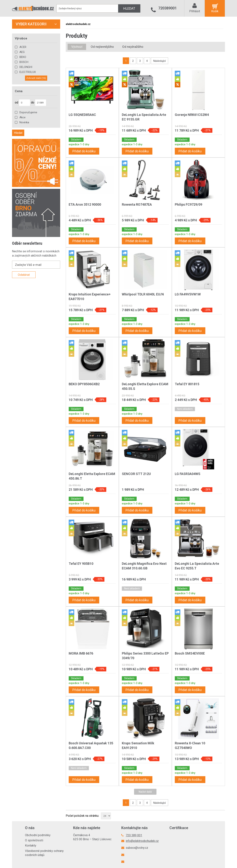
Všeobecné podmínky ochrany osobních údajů (44, 853)
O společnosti (34, 840)
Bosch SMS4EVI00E (190, 653)
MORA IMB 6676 (81, 653)
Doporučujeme (28, 112)
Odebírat (24, 275)
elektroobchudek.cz (78, 24)
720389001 (167, 8)
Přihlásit (195, 11)
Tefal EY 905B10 (81, 564)
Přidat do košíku (84, 151)
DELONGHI (26, 67)
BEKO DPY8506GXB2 (84, 384)
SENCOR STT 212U (136, 474)
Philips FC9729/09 (188, 204)
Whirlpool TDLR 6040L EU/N (143, 294)
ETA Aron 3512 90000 (85, 204)
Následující (160, 61)
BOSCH (24, 62)
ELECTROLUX (28, 72)
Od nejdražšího (133, 47)
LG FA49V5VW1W (188, 294)
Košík (215, 11)
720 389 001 (134, 835)
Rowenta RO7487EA (137, 204)
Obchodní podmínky (38, 835)
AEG (22, 52)
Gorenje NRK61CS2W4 (192, 115)
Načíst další (145, 792)
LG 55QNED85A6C (82, 115)
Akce (22, 117)
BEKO (23, 57)
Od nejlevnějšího (102, 47)
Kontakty (31, 846)
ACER (23, 47)
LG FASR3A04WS (188, 474)
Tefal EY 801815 (187, 384)
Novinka (24, 122)
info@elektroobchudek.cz (142, 841)
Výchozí (77, 47)
